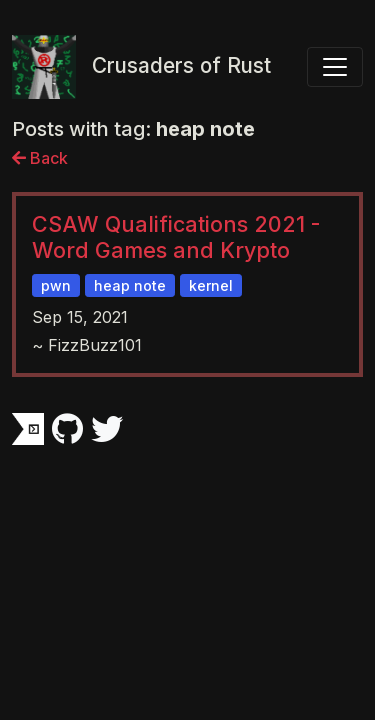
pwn (56, 285)
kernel (211, 285)
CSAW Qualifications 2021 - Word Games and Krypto (176, 237)
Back (40, 158)
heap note (130, 285)
